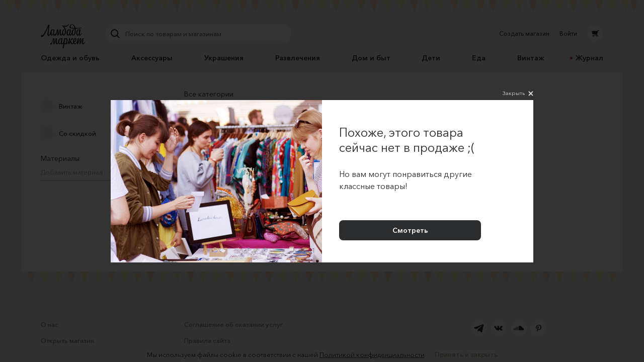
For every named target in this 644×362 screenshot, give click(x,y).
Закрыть (518, 94)
